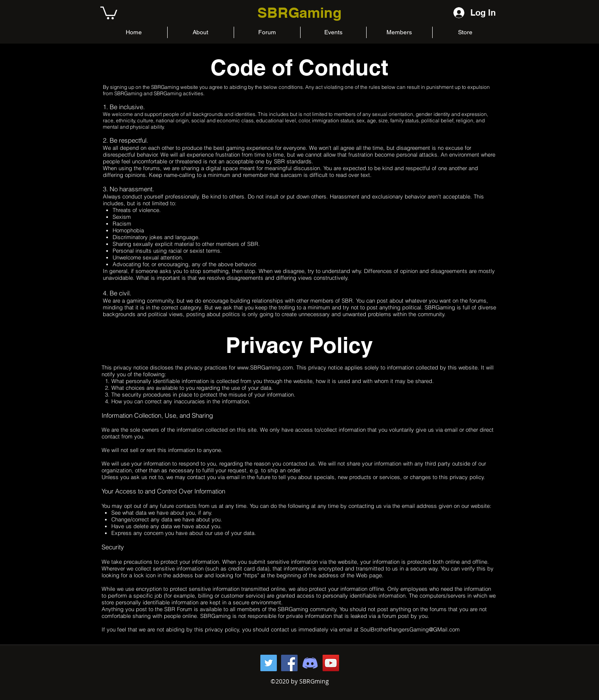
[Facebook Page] (289, 663)
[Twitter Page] (269, 663)
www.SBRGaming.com (265, 367)
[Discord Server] (310, 663)
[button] (109, 12)
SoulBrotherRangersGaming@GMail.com (410, 629)
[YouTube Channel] (331, 663)
